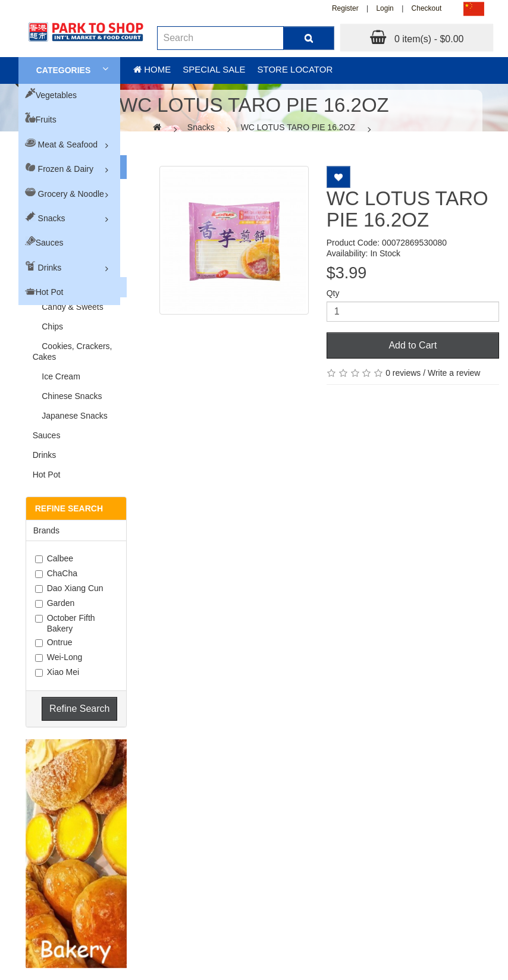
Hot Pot (50, 292)
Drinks (50, 268)
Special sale (214, 69)
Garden (55, 603)
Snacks (52, 218)
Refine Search (79, 709)
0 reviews (403, 373)
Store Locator (295, 69)
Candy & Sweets (68, 307)
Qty (333, 293)
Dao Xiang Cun (69, 588)
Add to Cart (413, 345)
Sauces (50, 243)
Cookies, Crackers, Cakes (73, 351)
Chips (48, 326)
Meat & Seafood (68, 145)
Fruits (46, 120)
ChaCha (56, 573)
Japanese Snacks (70, 416)
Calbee (54, 558)
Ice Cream (57, 376)
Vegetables (56, 95)
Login (385, 8)
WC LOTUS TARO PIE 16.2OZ (298, 127)
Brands (46, 530)
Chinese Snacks (68, 396)
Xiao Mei (57, 672)
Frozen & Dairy (66, 169)
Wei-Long (59, 657)
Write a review (454, 373)
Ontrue (54, 642)
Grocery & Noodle (71, 194)
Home (152, 69)
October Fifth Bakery (65, 623)
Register (345, 8)
